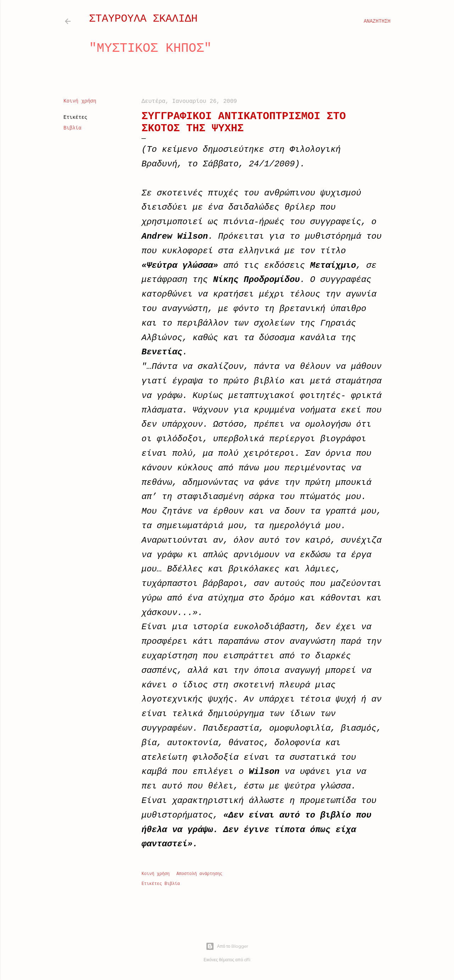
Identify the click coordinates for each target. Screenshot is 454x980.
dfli (247, 960)
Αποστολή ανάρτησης (199, 874)
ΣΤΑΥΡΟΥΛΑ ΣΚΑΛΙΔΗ (143, 19)
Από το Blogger (227, 946)
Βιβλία (72, 128)
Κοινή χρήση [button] (80, 101)
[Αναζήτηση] (377, 21)
